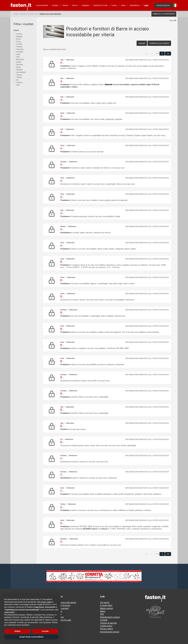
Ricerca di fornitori (29, 14)
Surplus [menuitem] (55, 5)
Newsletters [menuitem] (135, 5)
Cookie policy (106, 626)
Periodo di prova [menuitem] (163, 5)
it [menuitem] (175, 5)
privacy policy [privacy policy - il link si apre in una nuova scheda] (46, 602)
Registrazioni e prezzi (110, 617)
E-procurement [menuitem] (42, 5)
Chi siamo (105, 602)
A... (62, 62)
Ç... (62, 507)
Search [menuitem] (65, 5)
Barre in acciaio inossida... (51, 14)
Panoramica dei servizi (66, 602)
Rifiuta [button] (17, 631)
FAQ (102, 614)
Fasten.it (21, 1)
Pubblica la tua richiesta (164, 14)
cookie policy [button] (9, 612)
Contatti (104, 620)
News (103, 611)
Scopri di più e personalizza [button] (31, 637)
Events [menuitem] (114, 5)
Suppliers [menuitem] (86, 5)
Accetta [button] (45, 631)
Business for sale (63, 620)
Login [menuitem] (146, 5)
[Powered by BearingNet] (161, 612)
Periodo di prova (63, 605)
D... (62, 523)
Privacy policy (107, 629)
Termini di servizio (108, 623)
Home (16, 14)
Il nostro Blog (106, 605)
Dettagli (142, 43)
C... (62, 458)
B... (62, 262)
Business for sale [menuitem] (100, 5)
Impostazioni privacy (110, 632)
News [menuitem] (123, 5)
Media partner (107, 608)
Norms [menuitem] (75, 5)
